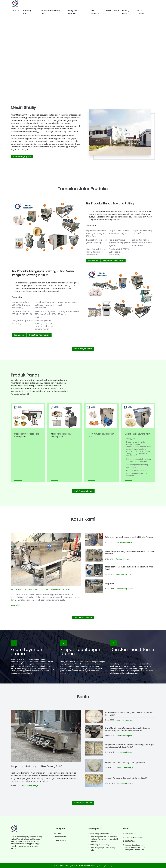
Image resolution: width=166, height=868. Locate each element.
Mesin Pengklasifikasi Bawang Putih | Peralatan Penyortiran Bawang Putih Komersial (103, 839)
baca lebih (15, 605)
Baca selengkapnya (22, 156)
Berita (117, 11)
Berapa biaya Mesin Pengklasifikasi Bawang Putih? (36, 766)
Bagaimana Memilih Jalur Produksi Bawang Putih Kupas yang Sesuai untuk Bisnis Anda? (130, 746)
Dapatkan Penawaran (113, 261)
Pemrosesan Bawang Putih (52, 12)
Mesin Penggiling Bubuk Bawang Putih (62, 435)
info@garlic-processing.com (135, 837)
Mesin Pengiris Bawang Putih (137, 434)
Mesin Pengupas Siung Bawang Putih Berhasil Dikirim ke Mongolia (130, 553)
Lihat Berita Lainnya (83, 803)
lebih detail (93, 261)
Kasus (109, 11)
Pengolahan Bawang (77, 12)
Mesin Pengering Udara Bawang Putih (102, 849)
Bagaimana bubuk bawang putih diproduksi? (125, 763)
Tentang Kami (29, 12)
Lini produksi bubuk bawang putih (110, 204)
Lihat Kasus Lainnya (83, 617)
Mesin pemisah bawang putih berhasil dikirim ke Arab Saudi (129, 568)
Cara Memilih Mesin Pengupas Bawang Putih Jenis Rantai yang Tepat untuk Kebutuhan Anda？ (127, 729)
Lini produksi (97, 12)
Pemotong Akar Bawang (99, 845)
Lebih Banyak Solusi (83, 349)
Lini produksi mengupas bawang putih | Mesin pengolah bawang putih (43, 273)
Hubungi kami (126, 12)
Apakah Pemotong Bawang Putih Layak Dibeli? (126, 778)
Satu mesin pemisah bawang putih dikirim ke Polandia (129, 537)
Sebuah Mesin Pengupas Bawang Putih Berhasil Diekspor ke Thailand (41, 589)
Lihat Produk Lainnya (83, 491)
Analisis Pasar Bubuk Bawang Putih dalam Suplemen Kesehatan (128, 714)
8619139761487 (131, 834)
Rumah (16, 11)
